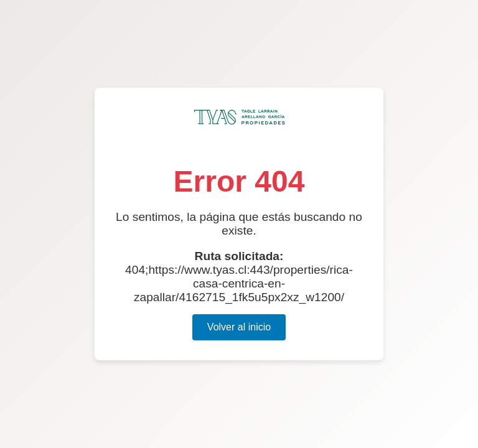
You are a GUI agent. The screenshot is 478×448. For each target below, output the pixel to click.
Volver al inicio (239, 327)
